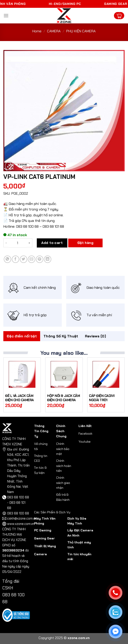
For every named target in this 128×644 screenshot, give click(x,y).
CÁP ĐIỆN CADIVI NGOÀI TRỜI (102, 398)
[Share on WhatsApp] (7, 259)
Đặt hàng (86, 243)
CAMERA (54, 31)
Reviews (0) (96, 336)
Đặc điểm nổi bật (22, 336)
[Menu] (6, 15)
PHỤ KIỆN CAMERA (81, 31)
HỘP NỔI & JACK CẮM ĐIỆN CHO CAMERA (63, 398)
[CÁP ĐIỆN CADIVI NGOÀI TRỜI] (106, 374)
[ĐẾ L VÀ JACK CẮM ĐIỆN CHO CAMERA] (22, 374)
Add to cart (52, 243)
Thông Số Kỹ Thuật (61, 336)
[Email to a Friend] (32, 259)
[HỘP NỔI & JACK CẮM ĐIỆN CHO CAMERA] (64, 374)
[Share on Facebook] (15, 259)
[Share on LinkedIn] (48, 259)
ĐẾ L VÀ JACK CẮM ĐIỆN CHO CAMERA (20, 398)
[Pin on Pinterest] (40, 259)
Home (37, 31)
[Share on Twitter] (24, 259)
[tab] (22, 336)
